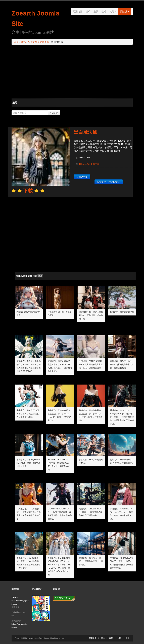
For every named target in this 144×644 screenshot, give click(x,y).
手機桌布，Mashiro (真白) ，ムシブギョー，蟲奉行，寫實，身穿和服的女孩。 (122, 514)
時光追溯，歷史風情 (108, 182)
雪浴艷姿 (82, 177)
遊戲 (96, 12)
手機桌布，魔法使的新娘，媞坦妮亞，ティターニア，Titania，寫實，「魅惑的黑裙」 (60, 415)
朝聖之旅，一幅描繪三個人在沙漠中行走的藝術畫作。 (122, 461)
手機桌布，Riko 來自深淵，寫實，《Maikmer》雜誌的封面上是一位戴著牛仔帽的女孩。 (29, 563)
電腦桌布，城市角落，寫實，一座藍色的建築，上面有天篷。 (91, 561)
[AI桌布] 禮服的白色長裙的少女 (28, 314)
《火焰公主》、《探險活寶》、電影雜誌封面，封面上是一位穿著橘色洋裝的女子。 (29, 514)
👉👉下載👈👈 (28, 191)
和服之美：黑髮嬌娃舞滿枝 (122, 312)
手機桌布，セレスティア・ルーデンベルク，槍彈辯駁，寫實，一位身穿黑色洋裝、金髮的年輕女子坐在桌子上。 (122, 417)
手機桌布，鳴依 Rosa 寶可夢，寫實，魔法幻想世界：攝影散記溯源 (28, 414)
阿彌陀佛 (77, 12)
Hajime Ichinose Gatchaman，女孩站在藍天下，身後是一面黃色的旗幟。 (59, 465)
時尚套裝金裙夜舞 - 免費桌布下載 (60, 314)
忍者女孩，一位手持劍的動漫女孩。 (91, 461)
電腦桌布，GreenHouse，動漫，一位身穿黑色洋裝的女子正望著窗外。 (90, 512)
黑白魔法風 (85, 132)
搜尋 (54, 113)
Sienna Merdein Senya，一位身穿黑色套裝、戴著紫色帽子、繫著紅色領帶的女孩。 (60, 514)
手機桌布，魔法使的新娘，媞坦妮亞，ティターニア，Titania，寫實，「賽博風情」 (91, 415)
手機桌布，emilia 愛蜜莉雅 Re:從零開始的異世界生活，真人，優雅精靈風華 (91, 365)
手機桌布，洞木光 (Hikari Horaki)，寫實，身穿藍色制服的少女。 (29, 463)
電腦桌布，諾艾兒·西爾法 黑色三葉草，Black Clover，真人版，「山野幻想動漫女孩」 (60, 366)
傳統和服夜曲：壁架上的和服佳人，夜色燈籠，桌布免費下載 (91, 315)
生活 (104, 12)
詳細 (40, 276)
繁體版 (125, 12)
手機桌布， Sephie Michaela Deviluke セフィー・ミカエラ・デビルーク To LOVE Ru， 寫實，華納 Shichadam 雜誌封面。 (60, 566)
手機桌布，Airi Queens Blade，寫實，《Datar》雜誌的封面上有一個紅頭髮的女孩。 (122, 563)
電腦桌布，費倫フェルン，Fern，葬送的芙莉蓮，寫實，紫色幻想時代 (122, 365)
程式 (88, 12)
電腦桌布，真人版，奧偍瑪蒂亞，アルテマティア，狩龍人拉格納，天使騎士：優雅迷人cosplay (29, 366)
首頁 (16, 42)
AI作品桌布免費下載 (38, 42)
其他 (113, 12)
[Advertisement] (72, 72)
